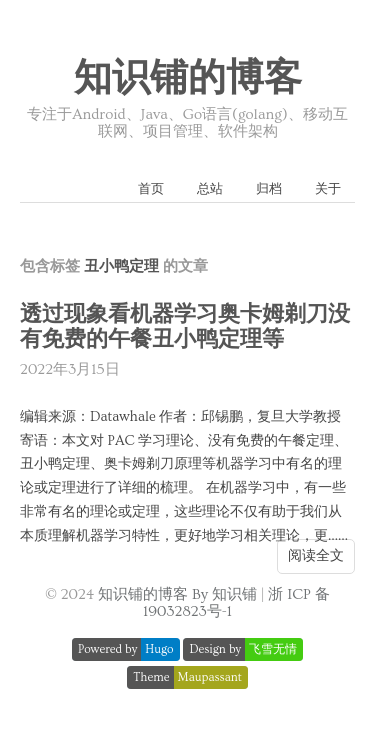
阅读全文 (316, 556)
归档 (269, 189)
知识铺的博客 (188, 79)
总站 (210, 189)
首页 (151, 189)
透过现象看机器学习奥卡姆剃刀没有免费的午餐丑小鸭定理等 (185, 327)
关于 (328, 189)
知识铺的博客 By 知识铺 (177, 594)
